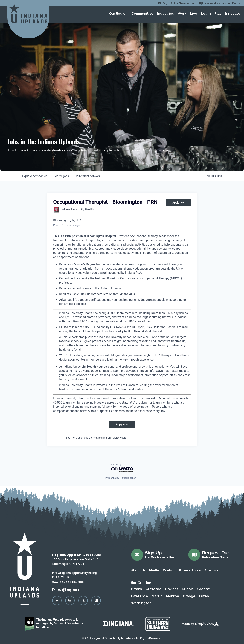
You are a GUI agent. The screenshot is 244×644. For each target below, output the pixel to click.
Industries (166, 13)
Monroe (173, 596)
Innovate (233, 13)
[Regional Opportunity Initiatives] (28, 14)
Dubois (188, 589)
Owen (204, 596)
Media (154, 570)
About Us (138, 570)
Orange (189, 596)
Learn (206, 13)
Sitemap (211, 570)
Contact (169, 570)
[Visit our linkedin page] (96, 600)
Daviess (172, 589)
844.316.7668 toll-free (68, 582)
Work (182, 13)
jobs (61, 176)
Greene (204, 589)
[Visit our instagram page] (70, 600)
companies (35, 176)
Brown (137, 589)
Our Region (118, 13)
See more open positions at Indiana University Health (97, 438)
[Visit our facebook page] (57, 600)
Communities (142, 13)
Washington (141, 603)
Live (194, 13)
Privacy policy (112, 478)
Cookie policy (129, 478)
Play (218, 13)
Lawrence (140, 596)
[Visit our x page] (83, 600)
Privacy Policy (190, 570)
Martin (157, 596)
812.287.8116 (61, 577)
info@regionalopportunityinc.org (75, 573)
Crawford (154, 589)
